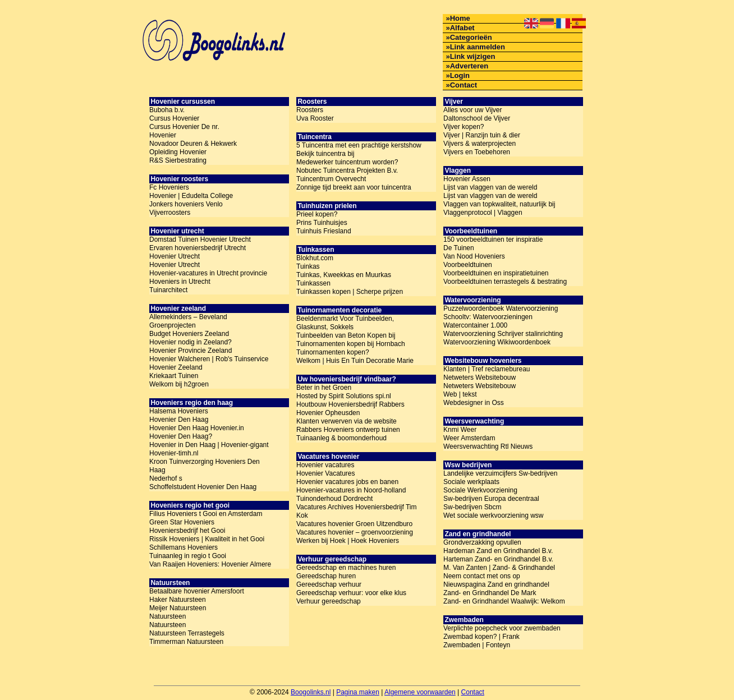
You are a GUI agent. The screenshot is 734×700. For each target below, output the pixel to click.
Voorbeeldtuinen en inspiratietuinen (496, 273)
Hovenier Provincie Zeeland (191, 351)
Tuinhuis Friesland (324, 231)
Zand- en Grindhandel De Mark (490, 593)
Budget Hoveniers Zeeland (189, 334)
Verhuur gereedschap (329, 601)
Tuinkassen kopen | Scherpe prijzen (350, 292)
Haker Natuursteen (178, 600)
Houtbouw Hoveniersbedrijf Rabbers (350, 404)
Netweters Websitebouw (480, 377)
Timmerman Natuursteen (186, 642)
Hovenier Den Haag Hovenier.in (197, 428)
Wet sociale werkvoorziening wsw (494, 515)
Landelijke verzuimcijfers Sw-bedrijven (500, 473)
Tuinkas (308, 266)
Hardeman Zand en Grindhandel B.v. (498, 551)
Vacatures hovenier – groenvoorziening (355, 532)
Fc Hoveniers (169, 187)
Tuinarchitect (168, 290)
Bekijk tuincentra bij (325, 154)
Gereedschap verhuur (329, 584)
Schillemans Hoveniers (183, 547)
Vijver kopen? (464, 127)
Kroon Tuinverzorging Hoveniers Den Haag (205, 466)
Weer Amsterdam (469, 438)
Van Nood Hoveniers (474, 256)
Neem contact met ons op (482, 576)
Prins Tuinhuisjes (322, 223)
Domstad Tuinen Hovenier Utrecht (200, 240)
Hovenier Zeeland (176, 367)
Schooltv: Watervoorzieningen (488, 317)
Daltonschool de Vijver (477, 118)
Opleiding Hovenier (178, 152)
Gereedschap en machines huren (346, 568)
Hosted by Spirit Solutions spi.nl (344, 396)
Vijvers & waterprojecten (480, 144)
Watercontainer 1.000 (475, 325)
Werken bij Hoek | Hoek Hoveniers (348, 541)
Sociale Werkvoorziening (480, 490)
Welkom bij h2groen (179, 384)
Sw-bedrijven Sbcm (472, 507)
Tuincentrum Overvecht (331, 179)
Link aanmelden (478, 47)
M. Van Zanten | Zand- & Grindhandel (499, 568)
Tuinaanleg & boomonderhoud (341, 438)
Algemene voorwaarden (420, 692)
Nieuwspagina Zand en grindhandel (496, 584)
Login (460, 75)
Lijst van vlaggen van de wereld (490, 187)
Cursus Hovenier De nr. (184, 127)
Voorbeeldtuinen (468, 265)
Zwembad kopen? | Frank (481, 637)
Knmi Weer (460, 430)
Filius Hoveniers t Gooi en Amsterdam (206, 514)
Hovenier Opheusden (328, 413)
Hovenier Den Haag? (181, 436)
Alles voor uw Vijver (472, 110)
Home (460, 18)
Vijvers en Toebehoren (477, 152)
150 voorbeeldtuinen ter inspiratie (493, 240)
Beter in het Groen (324, 388)
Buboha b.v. (167, 110)
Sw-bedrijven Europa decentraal (491, 499)
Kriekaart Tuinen (174, 376)
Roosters (310, 110)
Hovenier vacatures (325, 465)
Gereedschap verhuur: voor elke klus (351, 593)
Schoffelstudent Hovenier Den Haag (203, 487)
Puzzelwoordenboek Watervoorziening (501, 308)
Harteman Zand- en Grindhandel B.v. (498, 559)
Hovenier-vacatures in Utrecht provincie (208, 273)
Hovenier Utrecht (175, 256)
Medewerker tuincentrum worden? (347, 162)
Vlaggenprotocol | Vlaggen (483, 213)
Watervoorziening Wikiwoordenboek (497, 342)
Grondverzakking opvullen (482, 542)
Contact (464, 85)
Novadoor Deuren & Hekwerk (193, 144)
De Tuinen (459, 248)
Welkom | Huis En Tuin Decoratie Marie (355, 361)
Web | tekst (460, 394)
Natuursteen (168, 616)
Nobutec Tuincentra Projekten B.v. (347, 171)
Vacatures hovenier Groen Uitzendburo (354, 524)
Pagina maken (358, 692)
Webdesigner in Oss (474, 403)
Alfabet (462, 28)
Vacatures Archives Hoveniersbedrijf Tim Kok (357, 511)
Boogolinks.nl (311, 692)
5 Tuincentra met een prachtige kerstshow (359, 145)
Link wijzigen (473, 56)
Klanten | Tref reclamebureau (487, 369)
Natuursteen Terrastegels (187, 633)
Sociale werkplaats (471, 482)
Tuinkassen (313, 283)
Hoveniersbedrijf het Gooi (187, 531)
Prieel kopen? (317, 214)
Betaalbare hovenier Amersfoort (197, 591)
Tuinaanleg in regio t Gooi (188, 556)
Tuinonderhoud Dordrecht (334, 499)
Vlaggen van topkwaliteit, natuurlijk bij (499, 204)
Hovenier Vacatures (326, 473)
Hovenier (163, 135)
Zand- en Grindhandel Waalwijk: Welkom (504, 601)
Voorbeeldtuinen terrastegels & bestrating (505, 282)
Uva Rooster (315, 118)
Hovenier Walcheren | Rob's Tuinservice (209, 359)
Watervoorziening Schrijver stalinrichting (503, 334)
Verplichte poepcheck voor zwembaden (502, 628)
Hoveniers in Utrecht (180, 282)
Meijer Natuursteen (178, 608)
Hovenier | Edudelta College (191, 196)
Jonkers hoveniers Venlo (186, 204)
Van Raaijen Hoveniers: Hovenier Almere (210, 564)
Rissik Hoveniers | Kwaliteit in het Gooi (207, 539)
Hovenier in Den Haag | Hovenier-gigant (209, 445)
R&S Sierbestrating (178, 160)
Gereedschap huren (326, 576)
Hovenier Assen (467, 179)
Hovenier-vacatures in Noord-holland (351, 490)
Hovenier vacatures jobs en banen (347, 482)
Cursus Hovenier (174, 118)
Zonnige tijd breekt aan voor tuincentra (354, 187)
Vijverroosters (170, 213)
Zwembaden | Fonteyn (477, 645)
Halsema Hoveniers (179, 411)
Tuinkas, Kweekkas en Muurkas (344, 275)
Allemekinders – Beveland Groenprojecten (188, 321)
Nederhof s (166, 478)
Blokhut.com (315, 258)
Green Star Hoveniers (182, 522)
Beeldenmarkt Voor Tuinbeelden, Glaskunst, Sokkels (345, 323)
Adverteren (469, 66)
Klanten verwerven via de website (347, 421)
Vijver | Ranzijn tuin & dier (482, 135)
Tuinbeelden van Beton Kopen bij (346, 335)
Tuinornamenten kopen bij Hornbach (351, 344)
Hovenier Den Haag (179, 420)
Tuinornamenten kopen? (333, 352)
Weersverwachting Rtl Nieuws (488, 446)
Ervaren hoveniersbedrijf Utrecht (198, 248)
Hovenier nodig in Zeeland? (191, 342)
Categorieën (471, 37)
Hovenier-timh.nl (174, 453)
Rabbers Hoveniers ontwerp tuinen (348, 430)
